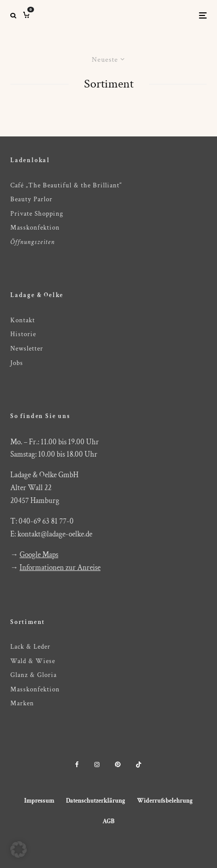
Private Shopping (37, 214)
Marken (22, 704)
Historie (23, 334)
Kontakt (23, 320)
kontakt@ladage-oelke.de (55, 534)
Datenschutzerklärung (96, 801)
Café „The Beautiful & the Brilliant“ (66, 186)
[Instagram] (97, 765)
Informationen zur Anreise (60, 568)
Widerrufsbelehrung (165, 801)
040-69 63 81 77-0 (46, 521)
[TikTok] (139, 765)
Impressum (39, 801)
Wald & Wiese (33, 661)
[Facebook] (77, 765)
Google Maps (39, 555)
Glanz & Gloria (34, 675)
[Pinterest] (118, 765)
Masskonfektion (35, 228)
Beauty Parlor (31, 199)
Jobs (17, 363)
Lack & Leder (30, 647)
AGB (109, 821)
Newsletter (27, 349)
